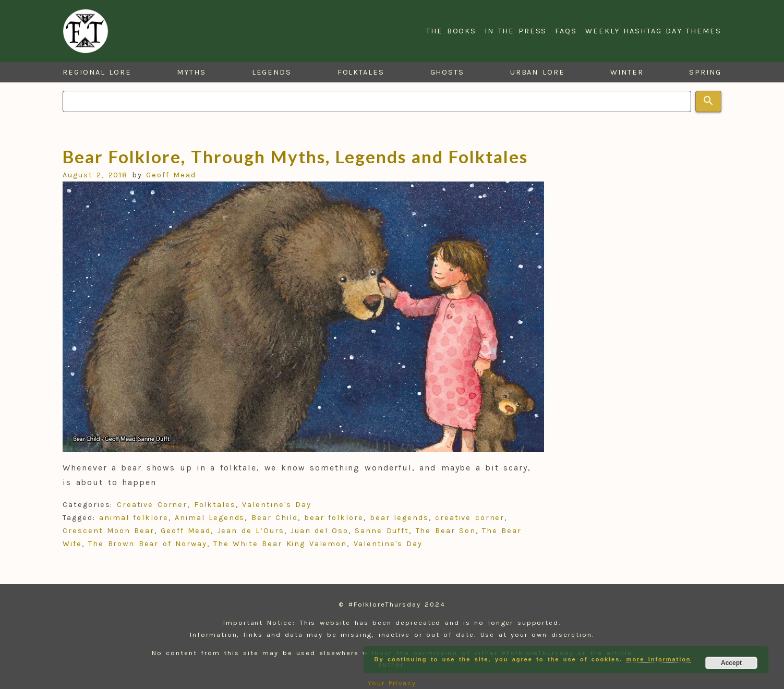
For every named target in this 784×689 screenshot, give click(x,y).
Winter (627, 72)
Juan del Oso (319, 531)
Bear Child (275, 518)
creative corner (470, 518)
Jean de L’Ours (251, 531)
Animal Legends (210, 518)
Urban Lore (538, 72)
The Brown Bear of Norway (147, 544)
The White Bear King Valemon (280, 544)
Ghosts (448, 72)
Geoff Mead (171, 175)
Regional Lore (97, 72)
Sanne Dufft (382, 531)
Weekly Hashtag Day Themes (653, 31)
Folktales (361, 72)
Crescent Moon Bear (108, 531)
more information (659, 659)
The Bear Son (446, 531)
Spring (705, 72)
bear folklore (334, 518)
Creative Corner (152, 505)
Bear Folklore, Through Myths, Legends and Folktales (295, 156)
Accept (731, 663)
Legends (272, 72)
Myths (191, 72)
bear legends (399, 518)
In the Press (516, 31)
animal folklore (134, 518)
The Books (451, 31)
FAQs (566, 31)
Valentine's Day (276, 505)
